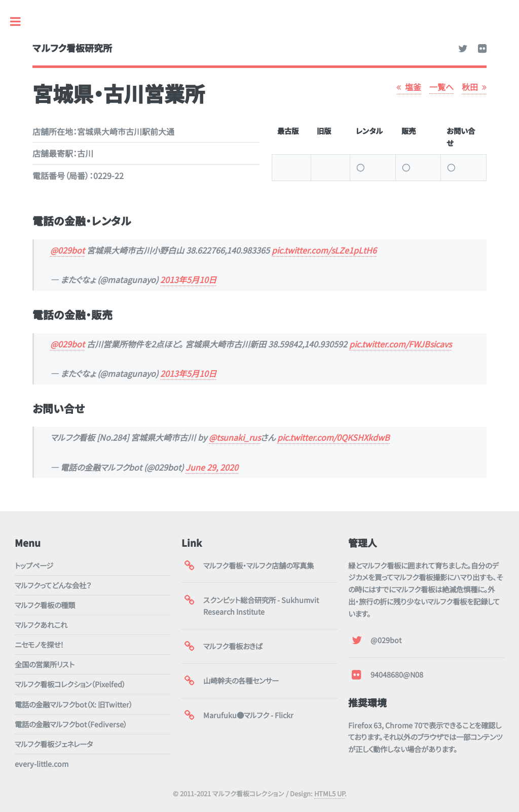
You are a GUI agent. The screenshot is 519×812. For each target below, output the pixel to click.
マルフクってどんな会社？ (53, 585)
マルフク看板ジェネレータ (54, 744)
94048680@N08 (397, 674)
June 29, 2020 (212, 467)
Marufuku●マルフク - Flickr (248, 715)
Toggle (21, 22)
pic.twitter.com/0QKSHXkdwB (333, 437)
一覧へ (441, 87)
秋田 (470, 87)
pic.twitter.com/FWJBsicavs (400, 344)
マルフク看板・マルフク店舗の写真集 (258, 565)
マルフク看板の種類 (45, 605)
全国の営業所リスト (45, 664)
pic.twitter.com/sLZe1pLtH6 (324, 250)
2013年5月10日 (188, 279)
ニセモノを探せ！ (39, 644)
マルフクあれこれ (41, 625)
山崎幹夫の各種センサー (241, 680)
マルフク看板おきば (233, 646)
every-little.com (42, 764)
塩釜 (413, 87)
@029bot (67, 250)
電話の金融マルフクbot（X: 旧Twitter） (74, 704)
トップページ (34, 565)
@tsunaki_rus (235, 437)
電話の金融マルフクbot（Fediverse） (71, 724)
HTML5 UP (329, 793)
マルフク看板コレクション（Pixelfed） (70, 684)
